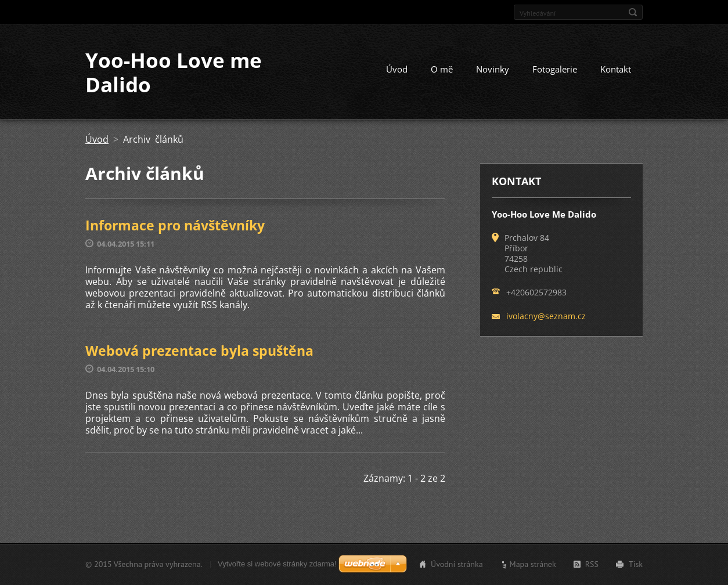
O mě (442, 69)
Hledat (633, 12)
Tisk (636, 564)
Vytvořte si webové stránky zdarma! (277, 564)
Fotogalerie (555, 69)
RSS (592, 564)
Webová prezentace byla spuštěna (199, 351)
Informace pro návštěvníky (175, 225)
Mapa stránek (533, 564)
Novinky (493, 69)
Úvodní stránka (457, 564)
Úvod (397, 69)
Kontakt (616, 69)
